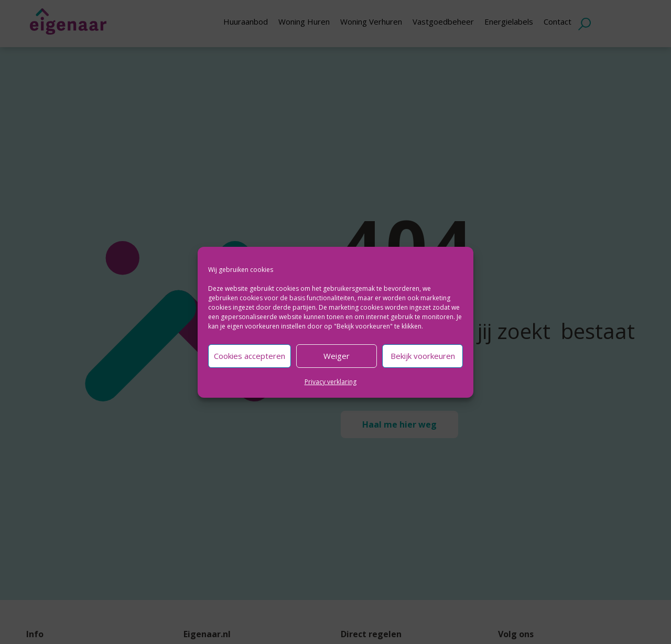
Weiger (337, 356)
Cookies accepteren (250, 356)
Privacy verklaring (331, 382)
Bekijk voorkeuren (423, 356)
